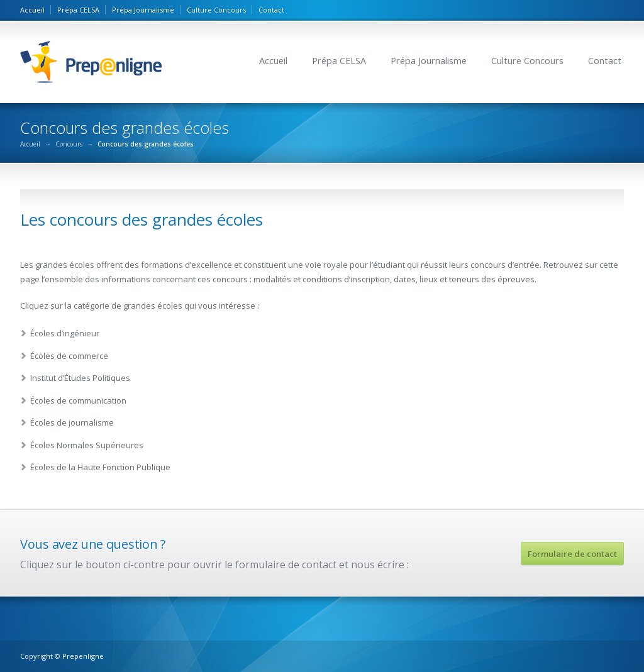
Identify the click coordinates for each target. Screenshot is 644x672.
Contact (271, 10)
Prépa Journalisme (143, 10)
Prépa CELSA (78, 10)
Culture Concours (216, 10)
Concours (69, 144)
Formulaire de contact (572, 554)
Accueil (32, 10)
